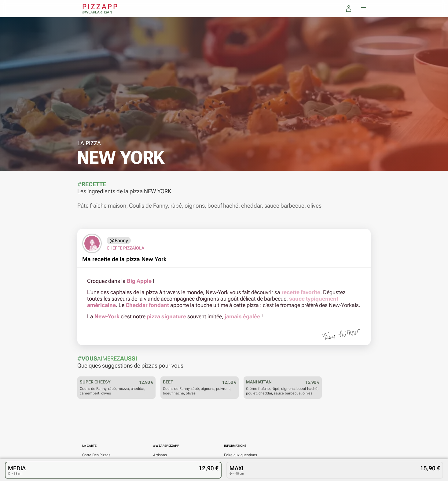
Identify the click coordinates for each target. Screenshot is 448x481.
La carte (89, 446)
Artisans (160, 455)
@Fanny (119, 240)
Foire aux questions (241, 455)
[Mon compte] (349, 9)
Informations (235, 446)
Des (96, 455)
